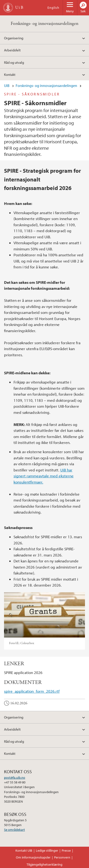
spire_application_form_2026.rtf (32, 691)
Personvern (62, 857)
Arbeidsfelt (12, 50)
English (53, 8)
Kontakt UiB (24, 850)
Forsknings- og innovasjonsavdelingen (44, 24)
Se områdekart (14, 830)
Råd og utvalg (14, 62)
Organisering (14, 38)
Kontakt (10, 74)
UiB (7, 86)
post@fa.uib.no (15, 778)
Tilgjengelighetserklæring (44, 864)
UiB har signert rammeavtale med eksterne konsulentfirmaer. (44, 476)
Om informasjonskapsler (33, 857)
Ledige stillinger (47, 850)
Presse (66, 850)
